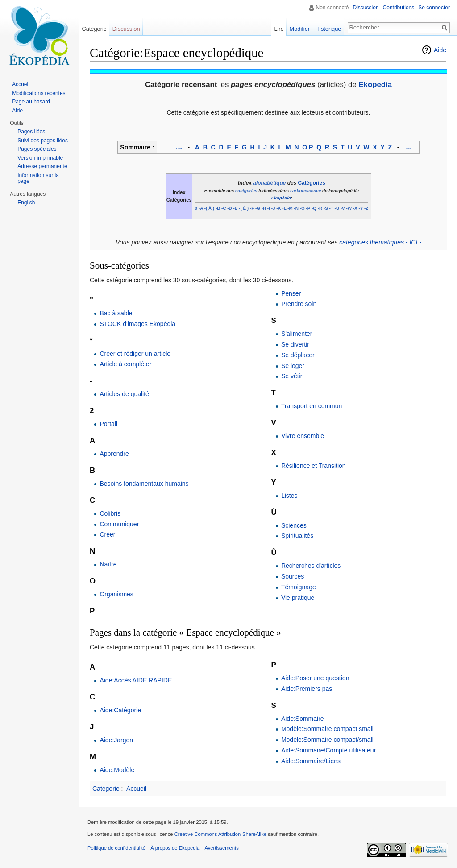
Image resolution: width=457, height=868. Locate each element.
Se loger (293, 366)
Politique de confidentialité (116, 848)
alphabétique (269, 183)
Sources (293, 576)
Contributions (399, 8)
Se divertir (295, 344)
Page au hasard (31, 102)
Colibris (110, 513)
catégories (246, 191)
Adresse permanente (42, 166)
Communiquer (119, 524)
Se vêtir (292, 376)
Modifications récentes (39, 93)
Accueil (136, 789)
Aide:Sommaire (303, 719)
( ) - (211, 208)
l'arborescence (305, 191)
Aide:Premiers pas (307, 689)
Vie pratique (298, 598)
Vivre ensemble (303, 436)
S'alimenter (297, 334)
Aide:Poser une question (315, 678)
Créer (107, 534)
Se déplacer (298, 355)
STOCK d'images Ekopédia (137, 324)
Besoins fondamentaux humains (144, 484)
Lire (279, 29)
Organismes (116, 594)
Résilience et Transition (314, 466)
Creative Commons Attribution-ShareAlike (220, 834)
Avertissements (221, 848)
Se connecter (434, 8)
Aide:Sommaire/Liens (311, 761)
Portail (108, 424)
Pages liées (31, 132)
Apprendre (114, 454)
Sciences (294, 525)
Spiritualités (297, 536)
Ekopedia (375, 85)
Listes (289, 496)
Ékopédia (281, 198)
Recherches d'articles (311, 566)
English (26, 203)
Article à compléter (125, 364)
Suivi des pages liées (43, 141)
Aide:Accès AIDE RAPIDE (136, 680)
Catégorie (106, 789)
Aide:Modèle (117, 770)
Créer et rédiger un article (135, 354)
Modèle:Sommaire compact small (327, 729)
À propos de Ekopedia (175, 848)
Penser (291, 293)
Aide (440, 50)
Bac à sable (116, 313)
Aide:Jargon (116, 740)
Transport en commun (312, 406)
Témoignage (299, 587)
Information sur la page (38, 178)
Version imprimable (40, 158)
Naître (108, 564)
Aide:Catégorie (120, 710)
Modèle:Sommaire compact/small (327, 740)
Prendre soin (299, 304)
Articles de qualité (124, 394)
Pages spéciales (37, 149)
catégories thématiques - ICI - (380, 242)
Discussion (366, 8)
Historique (328, 29)
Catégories (312, 183)
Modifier (300, 29)
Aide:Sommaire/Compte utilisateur (328, 750)
